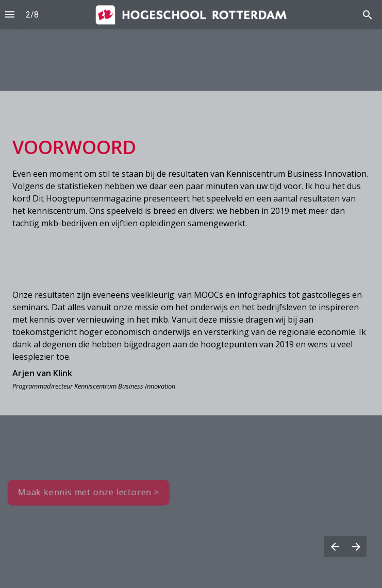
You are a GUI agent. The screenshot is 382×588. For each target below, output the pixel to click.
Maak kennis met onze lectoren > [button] (87, 492)
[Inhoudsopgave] (10, 15)
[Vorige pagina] (335, 547)
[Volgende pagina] (356, 547)
